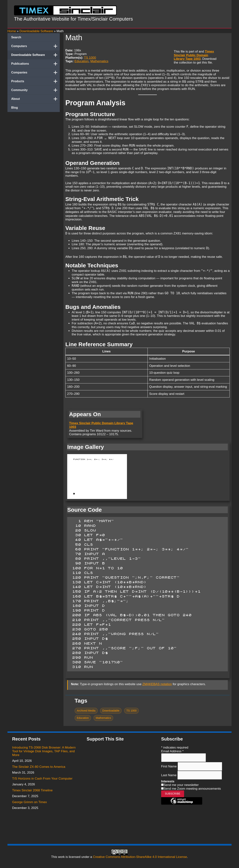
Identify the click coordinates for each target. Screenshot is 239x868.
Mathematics (99, 61)
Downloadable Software (35, 55)
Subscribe (173, 794)
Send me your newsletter (181, 785)
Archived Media (86, 711)
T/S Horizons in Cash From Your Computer (42, 779)
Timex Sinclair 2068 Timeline (32, 790)
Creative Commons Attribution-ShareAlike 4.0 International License (140, 857)
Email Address (172, 751)
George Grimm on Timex (30, 802)
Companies (35, 73)
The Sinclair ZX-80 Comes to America (39, 767)
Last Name (169, 775)
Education (82, 61)
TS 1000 (90, 58)
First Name (169, 766)
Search (16, 37)
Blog (15, 108)
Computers (35, 46)
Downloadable (111, 711)
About (35, 99)
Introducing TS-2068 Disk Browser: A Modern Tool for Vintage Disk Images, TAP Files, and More (44, 751)
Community (35, 90)
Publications (35, 64)
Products (35, 81)
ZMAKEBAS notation (157, 684)
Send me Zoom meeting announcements (192, 789)
